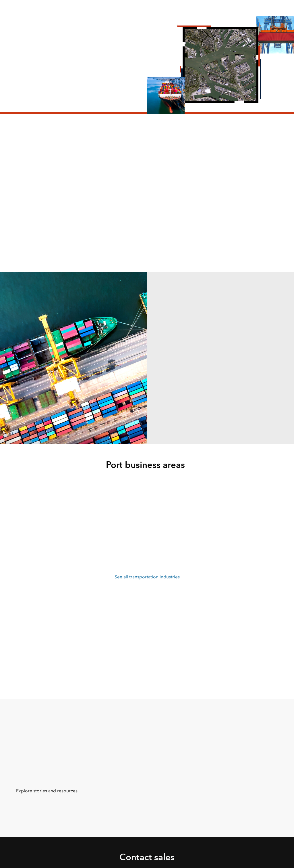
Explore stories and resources (47, 791)
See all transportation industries (147, 577)
